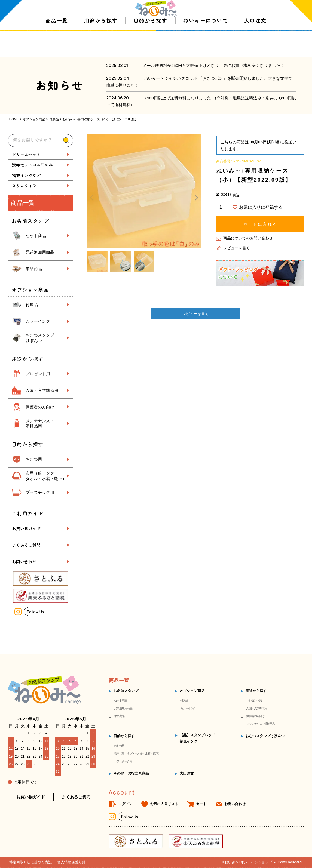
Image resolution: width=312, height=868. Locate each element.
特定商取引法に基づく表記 (30, 862)
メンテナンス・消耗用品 (260, 724)
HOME (14, 119)
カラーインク (38, 321)
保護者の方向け (40, 407)
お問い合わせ (24, 561)
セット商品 (36, 236)
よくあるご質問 (26, 545)
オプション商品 (34, 119)
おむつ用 (34, 459)
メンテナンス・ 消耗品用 (40, 424)
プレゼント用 (38, 373)
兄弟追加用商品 (40, 252)
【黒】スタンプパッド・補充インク (199, 738)
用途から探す (101, 46)
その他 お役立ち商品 (131, 773)
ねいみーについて (206, 46)
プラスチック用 (40, 492)
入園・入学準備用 (42, 390)
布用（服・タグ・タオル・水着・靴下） (137, 753)
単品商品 (34, 269)
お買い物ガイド (26, 528)
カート (201, 804)
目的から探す (150, 46)
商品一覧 (57, 46)
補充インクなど (26, 175)
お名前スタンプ (126, 691)
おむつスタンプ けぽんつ (40, 338)
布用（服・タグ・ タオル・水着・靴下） (46, 476)
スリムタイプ (24, 186)
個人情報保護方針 (71, 862)
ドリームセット (26, 154)
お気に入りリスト (164, 804)
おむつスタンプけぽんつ (265, 736)
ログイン (125, 804)
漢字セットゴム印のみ (32, 165)
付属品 (54, 119)
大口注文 (255, 46)
